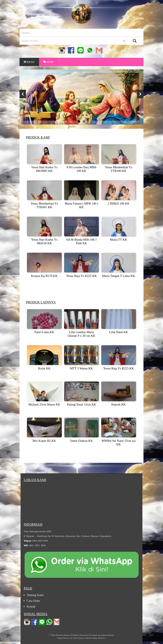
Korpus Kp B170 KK (44, 276)
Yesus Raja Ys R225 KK (81, 276)
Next (140, 94)
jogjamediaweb (107, 635)
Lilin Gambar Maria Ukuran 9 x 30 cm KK (81, 334)
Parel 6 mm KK (44, 332)
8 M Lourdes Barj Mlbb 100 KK (81, 169)
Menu (29, 62)
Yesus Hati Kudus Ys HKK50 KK (44, 241)
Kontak (31, 607)
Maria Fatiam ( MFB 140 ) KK (81, 205)
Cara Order (33, 601)
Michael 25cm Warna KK (44, 404)
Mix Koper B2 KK (44, 441)
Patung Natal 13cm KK (81, 404)
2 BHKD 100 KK (119, 203)
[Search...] (135, 41)
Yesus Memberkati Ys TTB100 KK (119, 169)
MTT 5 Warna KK (81, 368)
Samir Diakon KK (81, 441)
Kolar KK (44, 368)
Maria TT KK (119, 240)
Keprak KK (119, 404)
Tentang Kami (35, 595)
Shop (48, 62)
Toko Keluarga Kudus (60, 635)
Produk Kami (38, 137)
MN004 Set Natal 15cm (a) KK (119, 443)
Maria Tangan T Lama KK (119, 276)
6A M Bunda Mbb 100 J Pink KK (81, 241)
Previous (23, 94)
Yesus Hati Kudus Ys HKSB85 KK (44, 169)
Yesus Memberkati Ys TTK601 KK (44, 205)
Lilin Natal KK (119, 332)
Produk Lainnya (41, 302)
